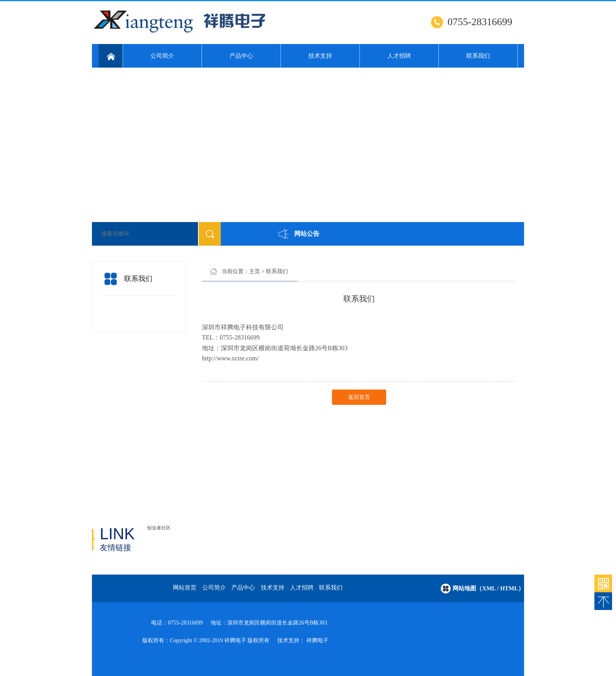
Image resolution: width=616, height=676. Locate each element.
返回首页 (359, 397)
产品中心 (241, 56)
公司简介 (162, 56)
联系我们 (478, 56)
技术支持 (320, 56)
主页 (255, 271)
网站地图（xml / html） (488, 588)
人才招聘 (399, 56)
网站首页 (185, 588)
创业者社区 (159, 528)
